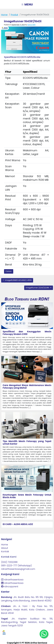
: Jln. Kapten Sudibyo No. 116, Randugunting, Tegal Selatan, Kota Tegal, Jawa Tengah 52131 (27, 622)
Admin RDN (31, 25)
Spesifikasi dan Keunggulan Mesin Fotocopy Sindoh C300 (27, 333)
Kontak (5, 551)
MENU (27, 4)
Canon (9, 271)
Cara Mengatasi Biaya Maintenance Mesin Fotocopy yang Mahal (27, 387)
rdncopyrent (11, 587)
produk (14, 15)
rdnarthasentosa (13, 580)
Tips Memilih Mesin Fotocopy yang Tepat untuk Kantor (27, 443)
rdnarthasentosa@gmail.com (18, 569)
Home (4, 15)
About (5, 548)
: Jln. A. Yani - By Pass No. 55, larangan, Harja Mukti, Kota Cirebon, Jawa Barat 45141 (27, 610)
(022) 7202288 (9, 562)
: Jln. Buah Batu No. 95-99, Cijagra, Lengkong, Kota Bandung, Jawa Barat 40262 (27, 599)
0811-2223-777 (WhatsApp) (16, 566)
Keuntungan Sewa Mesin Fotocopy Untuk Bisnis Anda (27, 496)
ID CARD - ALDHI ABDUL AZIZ (18, 524)
